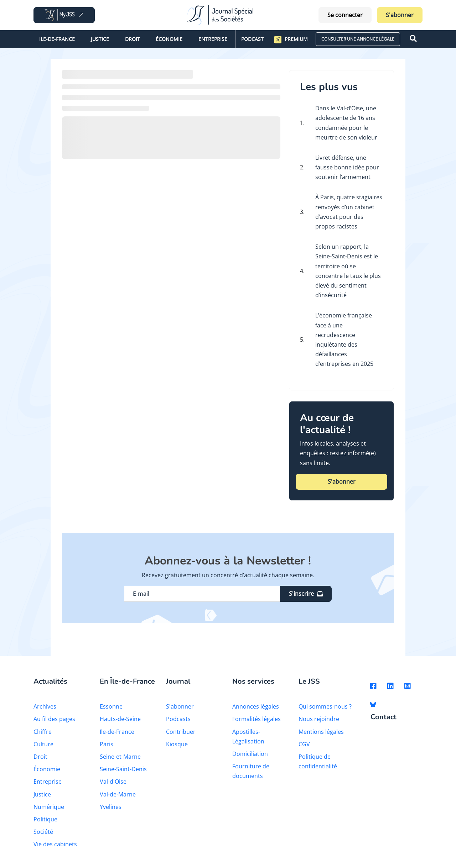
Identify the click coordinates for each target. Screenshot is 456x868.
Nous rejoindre (319, 719)
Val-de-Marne (118, 794)
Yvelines (111, 807)
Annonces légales (256, 706)
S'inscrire (306, 594)
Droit (133, 39)
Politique (45, 819)
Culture (43, 744)
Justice (100, 39)
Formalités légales (256, 719)
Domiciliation (250, 754)
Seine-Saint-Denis (123, 769)
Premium (291, 40)
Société (43, 832)
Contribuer (181, 732)
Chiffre (43, 732)
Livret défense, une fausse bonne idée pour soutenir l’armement (347, 167)
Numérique (49, 807)
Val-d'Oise (113, 782)
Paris (107, 744)
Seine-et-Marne (120, 757)
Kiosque (177, 744)
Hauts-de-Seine (120, 719)
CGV (304, 744)
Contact (384, 717)
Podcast (252, 39)
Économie (169, 39)
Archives (45, 706)
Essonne (111, 706)
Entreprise (213, 39)
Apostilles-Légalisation (248, 737)
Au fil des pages (54, 719)
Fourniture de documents (251, 771)
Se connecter (345, 15)
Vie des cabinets (55, 844)
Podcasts (178, 719)
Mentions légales (321, 732)
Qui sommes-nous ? (325, 706)
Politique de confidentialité (318, 761)
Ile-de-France (57, 39)
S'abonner (400, 15)
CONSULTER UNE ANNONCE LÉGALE (358, 39)
